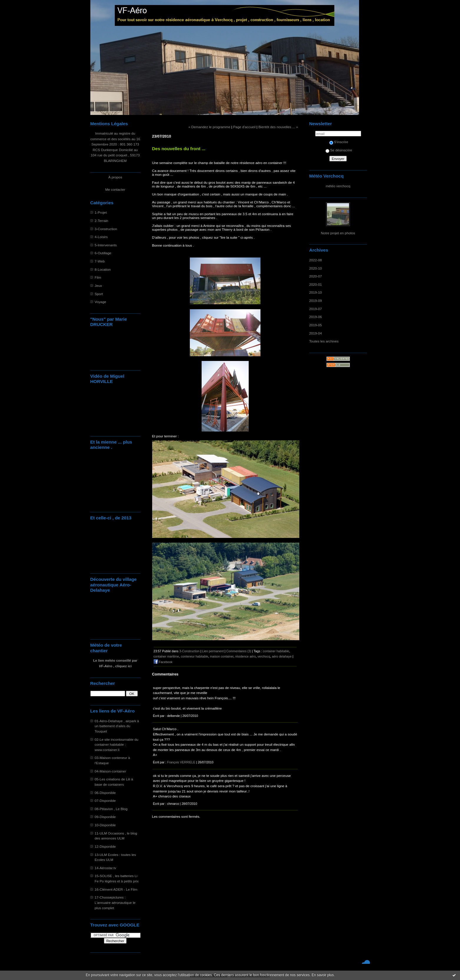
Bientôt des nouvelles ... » (278, 127)
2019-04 (316, 333)
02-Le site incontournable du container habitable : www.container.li (117, 745)
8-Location (103, 269)
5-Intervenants (106, 245)
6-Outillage (103, 253)
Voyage (101, 302)
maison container (222, 656)
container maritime (166, 656)
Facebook (163, 662)
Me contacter (115, 189)
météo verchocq (338, 186)
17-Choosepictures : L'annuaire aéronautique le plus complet (115, 902)
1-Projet (101, 212)
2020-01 (316, 284)
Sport (99, 294)
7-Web (100, 261)
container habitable (276, 651)
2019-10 (316, 292)
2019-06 (316, 317)
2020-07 (316, 276)
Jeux (98, 286)
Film (98, 277)
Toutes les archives (324, 341)
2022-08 (316, 260)
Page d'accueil (244, 127)
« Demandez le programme (209, 127)
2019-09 (316, 301)
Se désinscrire (339, 150)
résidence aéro (245, 656)
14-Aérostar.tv (106, 868)
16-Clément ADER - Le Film (116, 889)
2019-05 (316, 325)
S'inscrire (339, 142)
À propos (115, 177)
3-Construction (106, 229)
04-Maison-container (111, 771)
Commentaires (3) (239, 651)
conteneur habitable (194, 656)
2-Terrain (102, 221)
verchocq (264, 656)
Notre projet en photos (338, 233)
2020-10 (316, 268)
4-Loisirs (101, 237)
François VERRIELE (181, 762)
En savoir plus (323, 975)
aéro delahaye (282, 656)
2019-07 (316, 309)
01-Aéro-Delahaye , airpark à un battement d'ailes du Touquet (117, 726)
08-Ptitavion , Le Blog (111, 809)
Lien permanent (213, 651)
